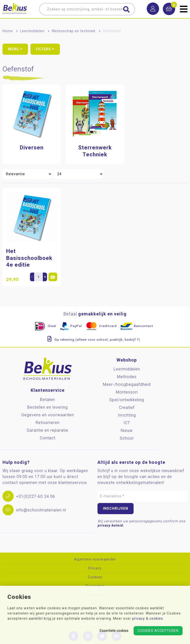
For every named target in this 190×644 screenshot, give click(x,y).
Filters (45, 49)
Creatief (127, 407)
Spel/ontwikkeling (127, 400)
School (127, 438)
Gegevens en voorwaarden (48, 415)
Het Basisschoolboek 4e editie (29, 258)
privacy (139, 618)
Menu (15, 49)
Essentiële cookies (114, 631)
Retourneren (48, 423)
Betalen (47, 400)
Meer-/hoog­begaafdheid (127, 384)
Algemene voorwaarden (95, 559)
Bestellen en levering (47, 407)
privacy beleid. (111, 525)
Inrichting (127, 415)
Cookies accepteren (158, 631)
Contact (48, 438)
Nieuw (127, 431)
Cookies (95, 577)
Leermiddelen (32, 31)
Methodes (127, 377)
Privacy (95, 568)
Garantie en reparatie (47, 430)
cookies (156, 618)
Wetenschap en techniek (74, 31)
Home (8, 31)
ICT (127, 423)
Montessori (127, 392)
